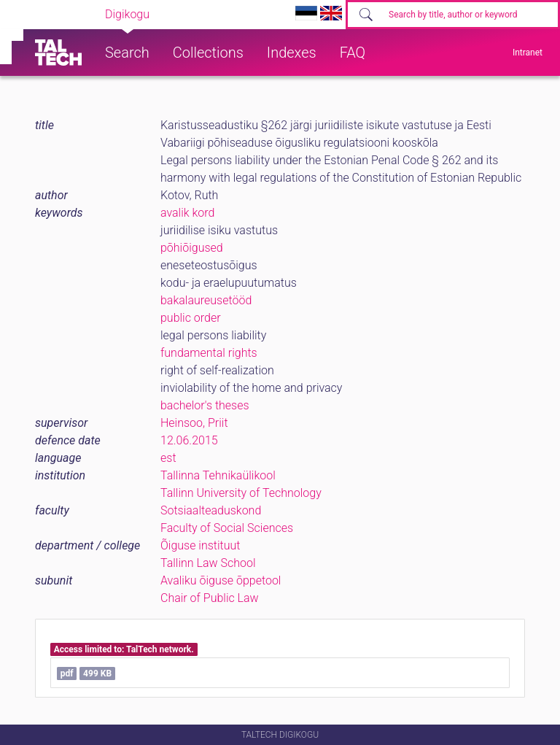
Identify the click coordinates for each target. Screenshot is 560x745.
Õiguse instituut (200, 545)
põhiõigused (192, 248)
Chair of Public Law (210, 598)
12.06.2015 (189, 440)
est (168, 458)
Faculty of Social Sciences (227, 528)
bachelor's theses (205, 405)
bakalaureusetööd (206, 300)
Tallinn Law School (208, 563)
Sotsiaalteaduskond (211, 510)
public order (191, 318)
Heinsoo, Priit (194, 423)
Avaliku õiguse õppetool (221, 580)
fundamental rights (209, 353)
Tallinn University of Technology (241, 493)
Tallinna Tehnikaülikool (218, 475)
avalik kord (187, 213)
